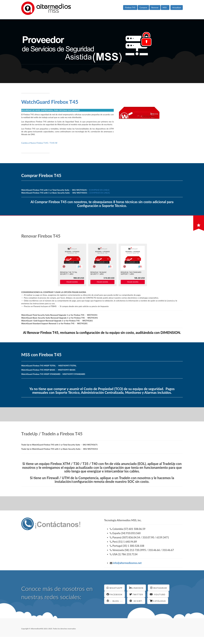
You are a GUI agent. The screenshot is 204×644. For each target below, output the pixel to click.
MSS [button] (165, 7)
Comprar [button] (143, 7)
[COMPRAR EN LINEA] (99, 190)
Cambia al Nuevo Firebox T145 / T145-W (39, 143)
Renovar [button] (155, 7)
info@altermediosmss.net (127, 563)
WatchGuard (50, 102)
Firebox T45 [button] (130, 7)
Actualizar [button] (177, 7)
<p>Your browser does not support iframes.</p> (72, 266)
